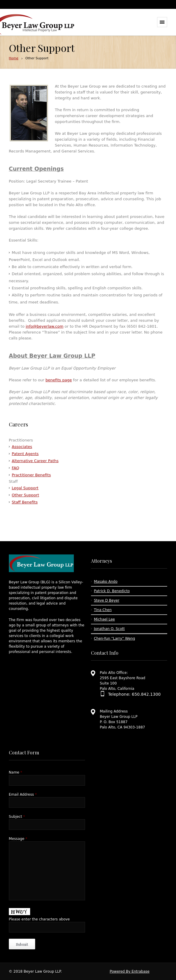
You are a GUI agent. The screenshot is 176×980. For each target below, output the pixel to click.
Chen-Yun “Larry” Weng (114, 638)
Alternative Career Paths (35, 461)
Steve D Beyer (107, 600)
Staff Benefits (25, 502)
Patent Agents (25, 454)
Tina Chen (103, 610)
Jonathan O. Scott (109, 629)
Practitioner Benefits (31, 475)
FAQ (16, 468)
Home (14, 58)
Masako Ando (106, 582)
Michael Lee (104, 619)
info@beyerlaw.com (45, 326)
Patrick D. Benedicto (112, 591)
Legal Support (25, 488)
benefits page (59, 380)
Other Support (25, 495)
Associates (22, 447)
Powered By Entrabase (129, 971)
